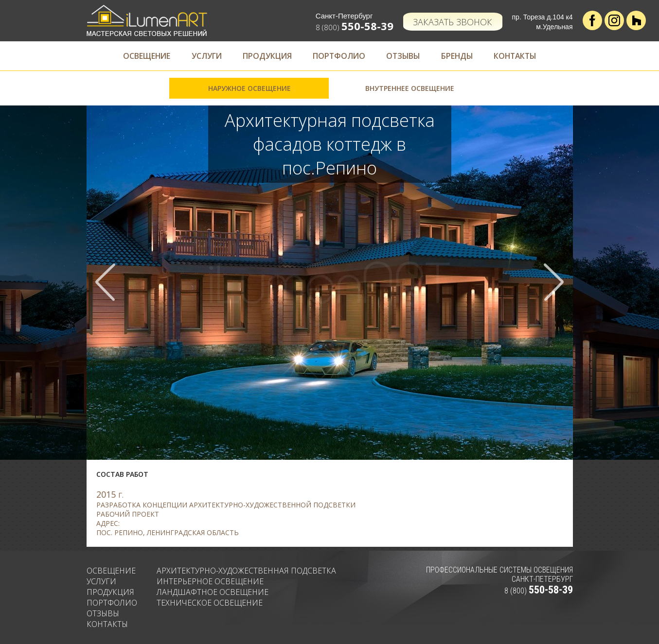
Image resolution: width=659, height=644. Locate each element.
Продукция (264, 56)
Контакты (522, 56)
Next (553, 283)
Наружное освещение (249, 88)
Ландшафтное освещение (213, 592)
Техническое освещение (210, 603)
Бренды (461, 56)
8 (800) (355, 27)
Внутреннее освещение (410, 88)
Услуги (201, 56)
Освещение (139, 56)
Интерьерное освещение (210, 581)
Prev (107, 283)
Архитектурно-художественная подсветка (246, 571)
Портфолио (338, 56)
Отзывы (405, 56)
